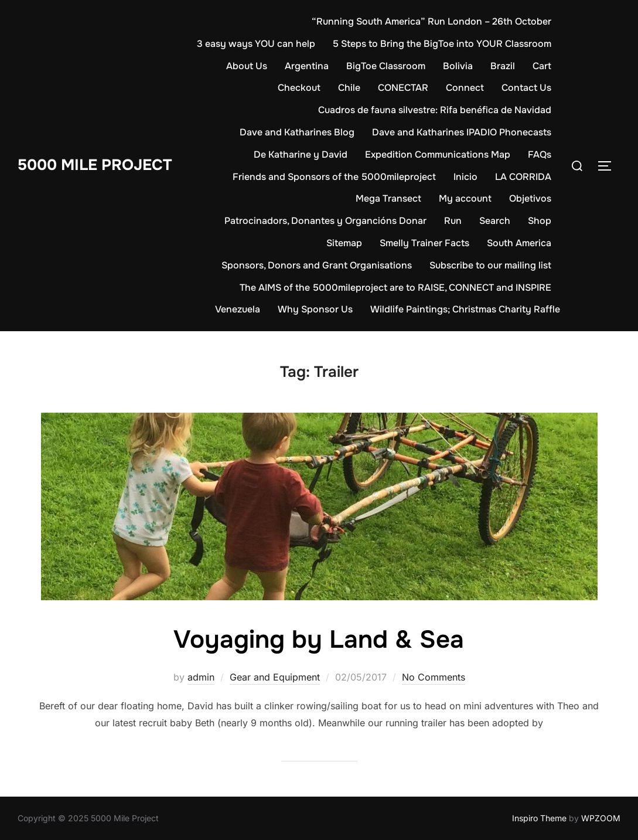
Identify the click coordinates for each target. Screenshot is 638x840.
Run (453, 221)
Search (495, 221)
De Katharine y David (301, 154)
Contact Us (526, 88)
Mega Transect (388, 198)
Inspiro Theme (539, 818)
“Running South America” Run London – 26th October (431, 21)
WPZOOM (601, 818)
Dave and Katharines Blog (297, 132)
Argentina (307, 66)
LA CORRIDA (523, 177)
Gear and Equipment (275, 677)
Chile (349, 88)
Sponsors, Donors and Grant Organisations (317, 265)
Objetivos (530, 198)
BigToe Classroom (386, 66)
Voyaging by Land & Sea (319, 640)
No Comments (434, 677)
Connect (465, 88)
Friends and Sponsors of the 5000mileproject (334, 177)
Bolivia (458, 66)
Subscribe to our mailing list (490, 265)
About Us (247, 66)
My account (465, 198)
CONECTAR (403, 88)
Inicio (465, 177)
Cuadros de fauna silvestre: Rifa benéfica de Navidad (435, 110)
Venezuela (238, 309)
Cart (542, 66)
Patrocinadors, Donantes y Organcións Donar (325, 221)
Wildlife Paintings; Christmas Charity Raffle (465, 309)
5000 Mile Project (95, 165)
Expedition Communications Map (438, 154)
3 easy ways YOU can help (256, 44)
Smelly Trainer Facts (424, 243)
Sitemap (344, 243)
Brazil (503, 66)
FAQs (540, 154)
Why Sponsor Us (315, 309)
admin (201, 677)
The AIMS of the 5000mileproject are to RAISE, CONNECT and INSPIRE (395, 288)
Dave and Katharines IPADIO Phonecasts (462, 132)
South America (519, 243)
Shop (540, 221)
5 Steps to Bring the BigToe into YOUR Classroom (442, 44)
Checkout (299, 88)
